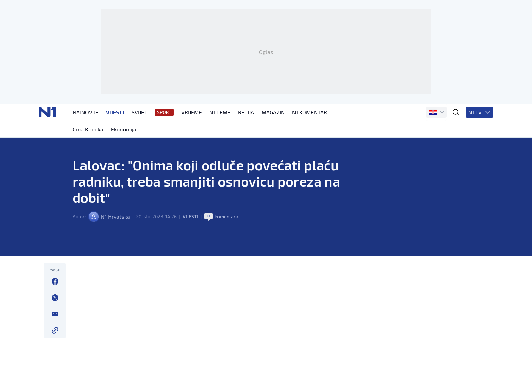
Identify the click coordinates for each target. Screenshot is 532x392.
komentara (227, 217)
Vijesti (190, 217)
